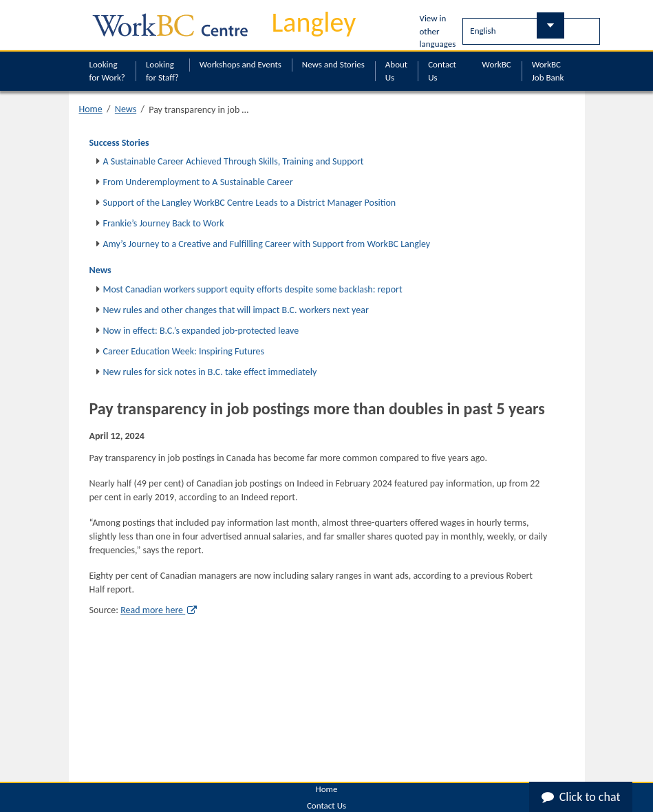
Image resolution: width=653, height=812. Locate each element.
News (126, 109)
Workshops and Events (240, 64)
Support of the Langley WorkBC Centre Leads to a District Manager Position (250, 203)
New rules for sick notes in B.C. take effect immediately (210, 372)
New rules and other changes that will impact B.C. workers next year (236, 310)
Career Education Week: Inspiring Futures (184, 351)
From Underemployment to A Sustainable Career (198, 182)
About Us (396, 71)
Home (91, 109)
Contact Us (442, 71)
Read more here (159, 610)
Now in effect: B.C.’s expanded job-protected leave (201, 331)
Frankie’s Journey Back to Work (164, 223)
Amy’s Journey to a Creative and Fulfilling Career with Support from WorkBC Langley (267, 244)
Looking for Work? (107, 71)
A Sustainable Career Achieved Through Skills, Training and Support (234, 161)
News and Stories (333, 64)
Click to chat (581, 797)
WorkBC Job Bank (548, 71)
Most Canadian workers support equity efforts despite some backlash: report (253, 289)
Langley (314, 22)
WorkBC (496, 64)
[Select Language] (531, 31)
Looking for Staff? (162, 71)
